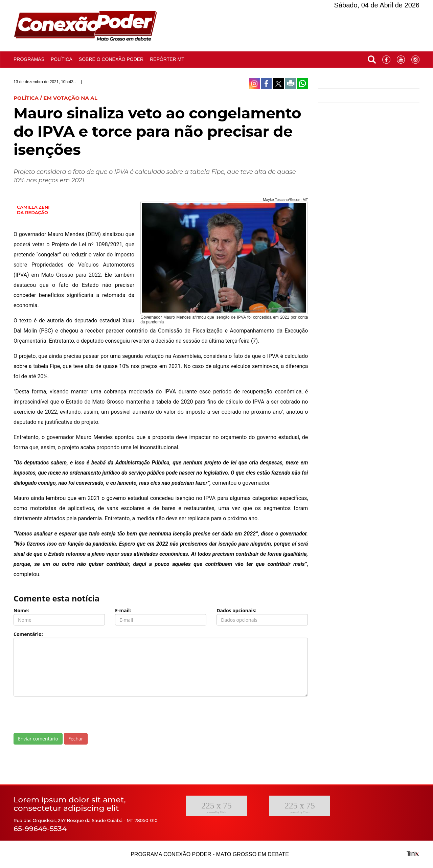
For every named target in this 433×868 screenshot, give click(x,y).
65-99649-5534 (40, 829)
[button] (372, 58)
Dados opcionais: (236, 610)
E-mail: (123, 610)
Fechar (76, 739)
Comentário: (28, 634)
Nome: (21, 610)
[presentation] (65, 715)
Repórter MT (167, 59)
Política (62, 59)
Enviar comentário (38, 739)
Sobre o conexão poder (111, 59)
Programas (29, 59)
